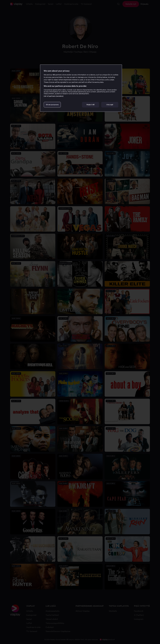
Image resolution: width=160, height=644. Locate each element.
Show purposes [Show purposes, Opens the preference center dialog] (52, 105)
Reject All (91, 105)
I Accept (110, 105)
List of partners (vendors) (54, 96)
